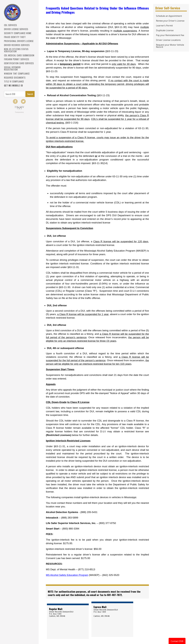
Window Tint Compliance (17, 74)
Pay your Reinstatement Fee (170, 35)
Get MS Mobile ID (13, 86)
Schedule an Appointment (169, 16)
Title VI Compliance (14, 81)
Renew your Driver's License (170, 21)
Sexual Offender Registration (12, 68)
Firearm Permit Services (17, 59)
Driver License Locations (168, 40)
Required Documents (15, 78)
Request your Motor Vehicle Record (170, 46)
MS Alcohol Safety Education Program (67, 575)
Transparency (19, 112)
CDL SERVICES (10, 25)
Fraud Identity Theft (15, 37)
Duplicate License (165, 30)
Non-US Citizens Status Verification (16, 50)
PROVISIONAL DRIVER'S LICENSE (19, 41)
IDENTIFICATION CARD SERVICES (19, 63)
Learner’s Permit (164, 26)
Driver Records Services (17, 45)
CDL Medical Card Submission (19, 55)
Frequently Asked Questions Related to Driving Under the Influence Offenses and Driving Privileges (97, 10)
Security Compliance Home (18, 33)
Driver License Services (16, 29)
